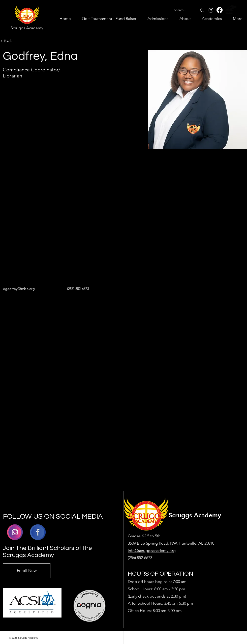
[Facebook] (220, 10)
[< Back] (10, 41)
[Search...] (180, 10)
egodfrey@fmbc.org (19, 289)
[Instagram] (211, 10)
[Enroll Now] (27, 571)
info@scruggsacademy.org (152, 551)
